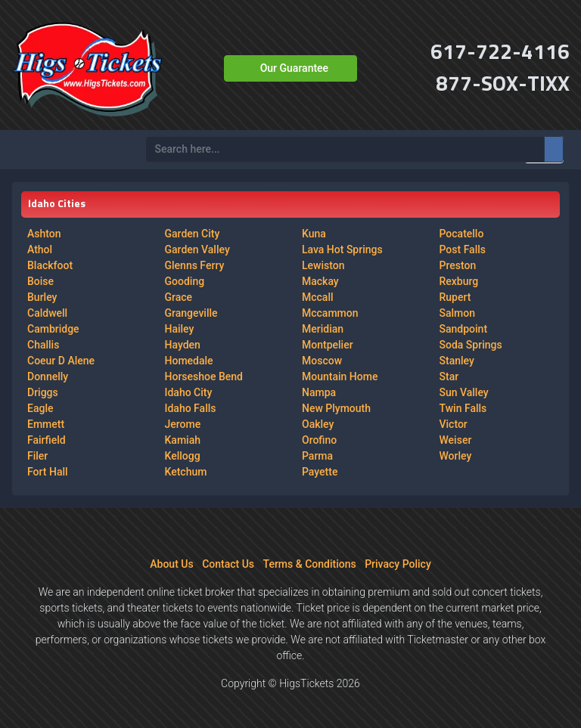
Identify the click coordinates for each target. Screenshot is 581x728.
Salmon (458, 313)
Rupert (455, 297)
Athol (40, 249)
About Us (171, 564)
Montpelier (328, 345)
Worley (456, 456)
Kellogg (183, 456)
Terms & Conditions (310, 564)
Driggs (43, 392)
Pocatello (462, 234)
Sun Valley (464, 392)
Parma (317, 456)
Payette (320, 472)
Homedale (189, 361)
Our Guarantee (294, 68)
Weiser (456, 440)
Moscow (322, 361)
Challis (43, 345)
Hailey (180, 329)
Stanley (457, 361)
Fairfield (47, 440)
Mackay (320, 281)
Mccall (318, 297)
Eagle (40, 408)
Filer (37, 456)
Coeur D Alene (61, 361)
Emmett (46, 424)
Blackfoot (50, 265)
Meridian (323, 329)
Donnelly (48, 376)
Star (449, 376)
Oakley (318, 424)
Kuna (314, 234)
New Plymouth (336, 408)
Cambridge (53, 329)
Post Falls (463, 249)
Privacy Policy (398, 564)
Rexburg (459, 281)
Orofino (319, 440)
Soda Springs (471, 345)
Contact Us (228, 564)
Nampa (319, 392)
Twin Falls (463, 408)
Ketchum (186, 472)
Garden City (193, 234)
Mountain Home (340, 376)
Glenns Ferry (195, 265)
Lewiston (323, 265)
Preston (458, 265)
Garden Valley (197, 249)
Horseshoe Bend (204, 376)
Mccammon (330, 313)
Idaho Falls (191, 408)
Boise (40, 281)
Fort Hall (48, 472)
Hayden (183, 345)
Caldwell (47, 313)
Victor (454, 424)
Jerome (183, 424)
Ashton (44, 234)
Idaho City (189, 392)
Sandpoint (464, 329)
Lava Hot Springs (342, 249)
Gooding (185, 281)
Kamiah (183, 440)
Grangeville (191, 313)
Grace (179, 297)
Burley (42, 297)
